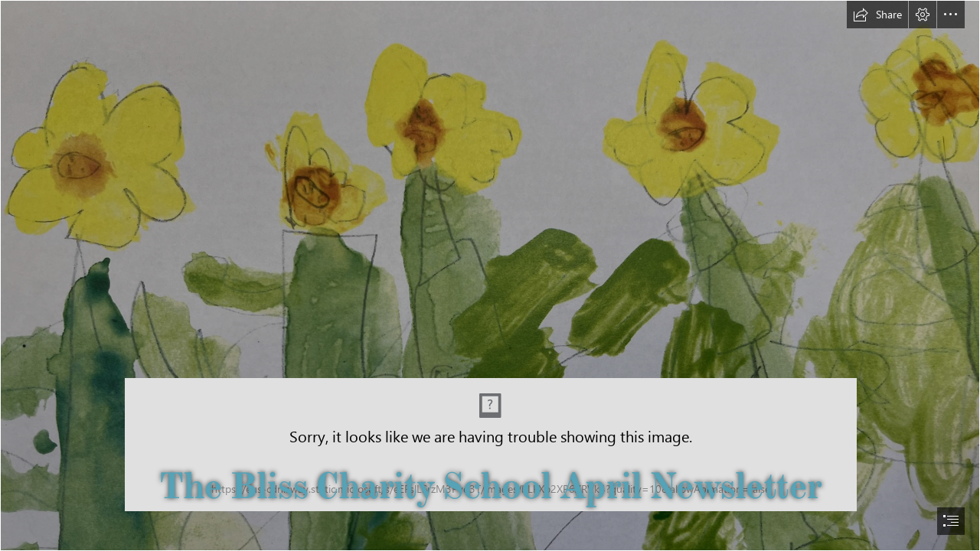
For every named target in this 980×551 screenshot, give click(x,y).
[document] (490, 275)
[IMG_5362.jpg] (490, 275)
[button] (877, 15)
